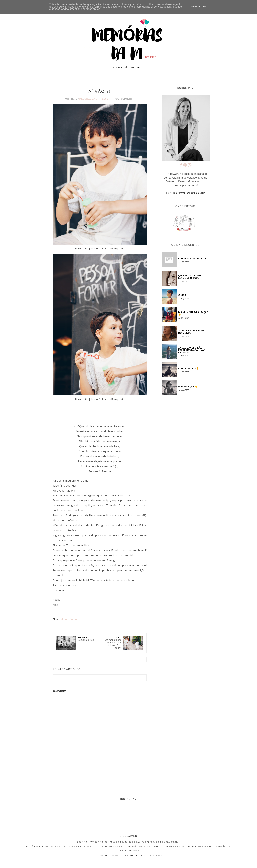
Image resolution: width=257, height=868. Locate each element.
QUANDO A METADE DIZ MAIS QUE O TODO (192, 277)
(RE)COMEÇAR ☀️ (188, 387)
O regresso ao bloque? (193, 258)
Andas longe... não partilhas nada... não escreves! (192, 350)
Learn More (195, 7)
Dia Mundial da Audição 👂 (193, 313)
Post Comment (123, 99)
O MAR (182, 295)
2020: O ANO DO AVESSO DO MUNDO (192, 332)
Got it (206, 7)
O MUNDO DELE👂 (189, 368)
